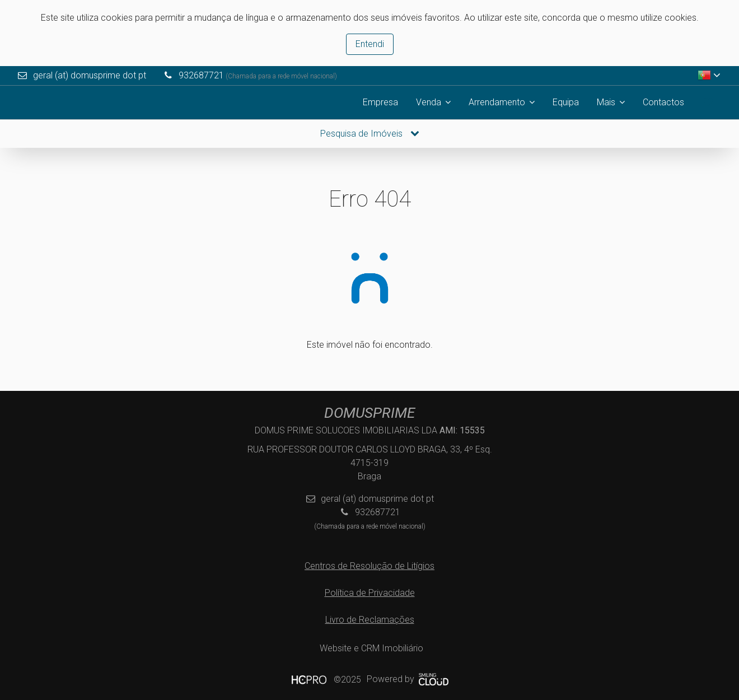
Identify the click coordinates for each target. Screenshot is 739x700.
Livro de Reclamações (370, 620)
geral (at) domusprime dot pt (90, 75)
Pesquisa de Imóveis (370, 134)
